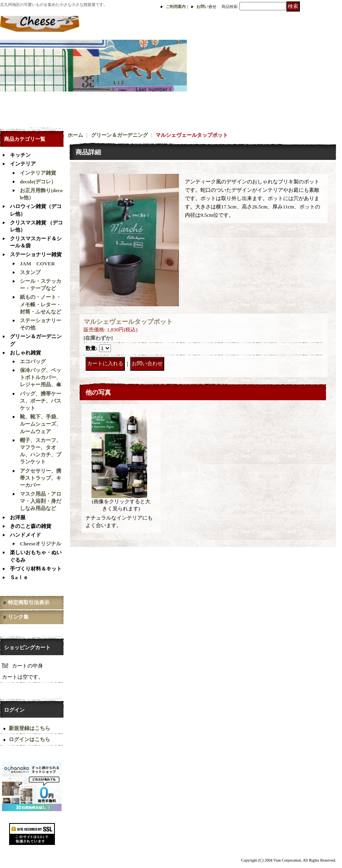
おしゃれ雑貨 (25, 353)
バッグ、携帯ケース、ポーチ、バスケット (41, 401)
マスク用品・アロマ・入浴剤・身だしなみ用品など (41, 501)
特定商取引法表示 (29, 602)
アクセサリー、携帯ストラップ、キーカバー (41, 478)
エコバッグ (33, 361)
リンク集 (18, 617)
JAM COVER (37, 264)
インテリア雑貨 (38, 173)
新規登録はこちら (29, 728)
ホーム (75, 135)
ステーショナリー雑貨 (36, 254)
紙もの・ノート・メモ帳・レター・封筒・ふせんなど (41, 304)
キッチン (20, 155)
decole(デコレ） (38, 182)
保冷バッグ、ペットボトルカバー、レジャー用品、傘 (41, 377)
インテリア (23, 164)
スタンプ (30, 272)
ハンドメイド (25, 535)
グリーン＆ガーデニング (120, 135)
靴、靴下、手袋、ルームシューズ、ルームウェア (41, 424)
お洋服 (18, 517)
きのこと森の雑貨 (31, 526)
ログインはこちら (29, 739)
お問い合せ (206, 7)
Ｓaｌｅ (19, 577)
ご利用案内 (176, 7)
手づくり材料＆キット (36, 569)
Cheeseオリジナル (41, 544)
